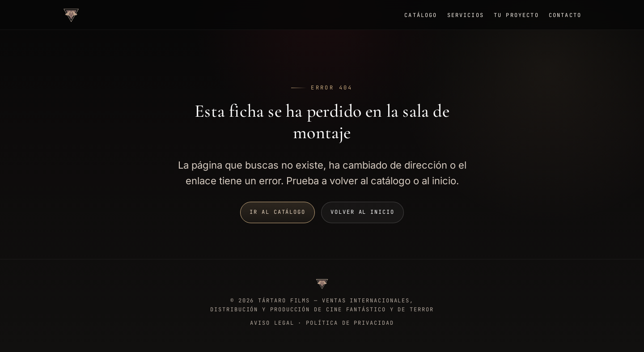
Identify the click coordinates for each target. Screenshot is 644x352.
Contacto (565, 15)
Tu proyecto (516, 15)
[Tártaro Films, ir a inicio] (71, 15)
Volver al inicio (362, 212)
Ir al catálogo (278, 212)
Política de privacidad (350, 323)
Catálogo (421, 15)
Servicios (466, 15)
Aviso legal (272, 323)
